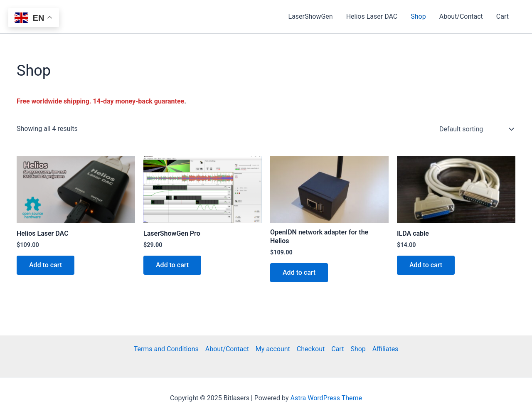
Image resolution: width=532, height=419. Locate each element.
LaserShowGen (311, 16)
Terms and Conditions (166, 349)
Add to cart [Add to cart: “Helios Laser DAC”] (46, 265)
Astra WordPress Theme (326, 398)
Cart (502, 16)
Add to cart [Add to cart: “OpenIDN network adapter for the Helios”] (299, 272)
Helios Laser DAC (372, 16)
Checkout (311, 349)
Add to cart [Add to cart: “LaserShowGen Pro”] (172, 265)
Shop (418, 16)
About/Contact (461, 16)
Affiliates (385, 349)
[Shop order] (476, 129)
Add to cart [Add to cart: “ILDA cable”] (426, 265)
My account (273, 349)
